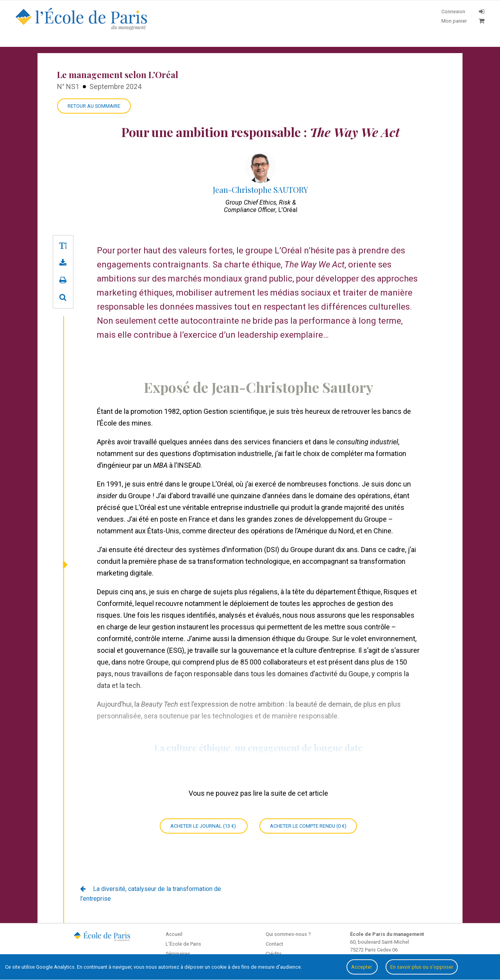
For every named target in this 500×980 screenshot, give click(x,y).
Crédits (274, 954)
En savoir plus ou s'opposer (422, 967)
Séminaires (178, 954)
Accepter (362, 967)
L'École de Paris (183, 944)
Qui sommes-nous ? (288, 934)
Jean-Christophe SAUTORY (261, 190)
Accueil (174, 934)
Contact (274, 944)
